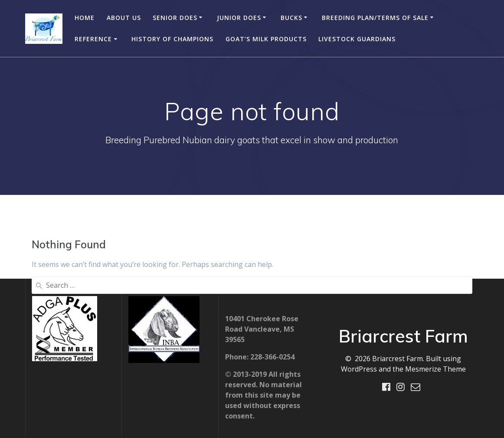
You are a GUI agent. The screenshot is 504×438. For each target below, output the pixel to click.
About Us (124, 18)
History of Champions (172, 39)
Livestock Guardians (357, 39)
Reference (93, 39)
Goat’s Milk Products (266, 39)
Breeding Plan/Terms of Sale (375, 18)
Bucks (291, 18)
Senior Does (175, 18)
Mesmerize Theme (435, 369)
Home (85, 18)
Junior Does (239, 18)
